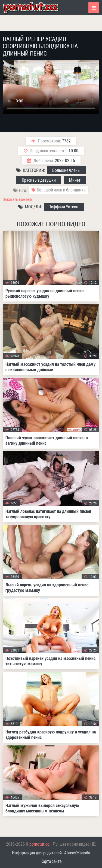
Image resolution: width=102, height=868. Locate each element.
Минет (75, 180)
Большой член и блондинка (61, 190)
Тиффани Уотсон (64, 207)
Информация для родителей (37, 853)
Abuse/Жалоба (77, 853)
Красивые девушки (39, 180)
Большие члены (66, 170)
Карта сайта (51, 861)
